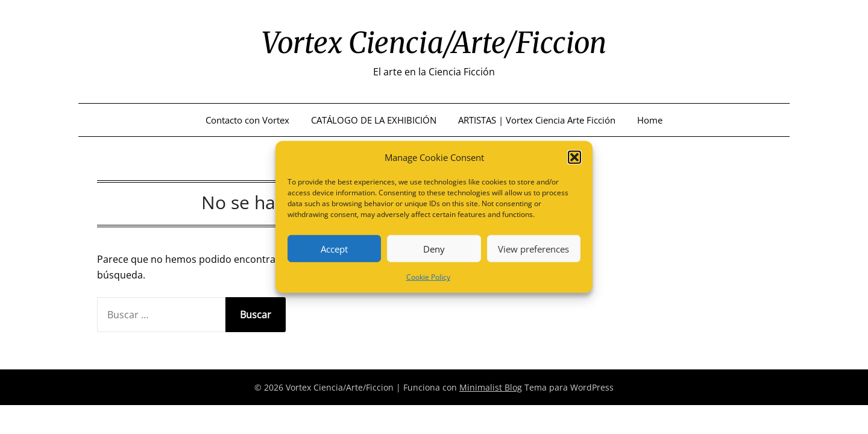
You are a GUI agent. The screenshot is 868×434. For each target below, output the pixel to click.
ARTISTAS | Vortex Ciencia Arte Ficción (537, 120)
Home (650, 120)
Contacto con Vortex (247, 120)
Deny (434, 249)
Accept (334, 249)
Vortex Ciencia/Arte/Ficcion (434, 43)
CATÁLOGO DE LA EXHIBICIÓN (374, 120)
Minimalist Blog (491, 387)
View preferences (533, 249)
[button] (574, 157)
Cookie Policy (428, 277)
